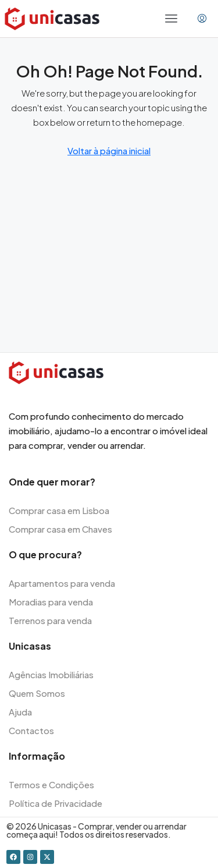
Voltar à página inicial (109, 150)
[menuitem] (202, 19)
